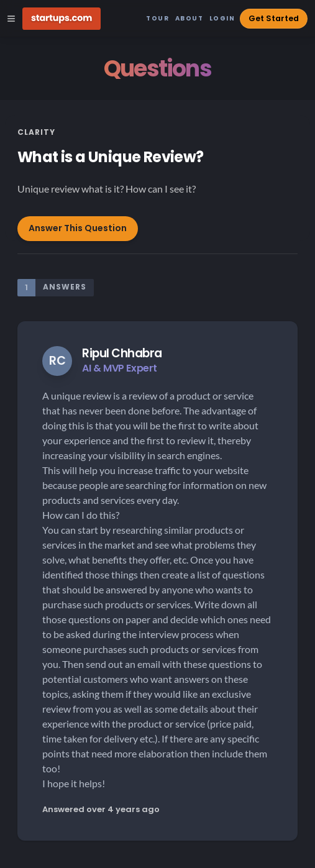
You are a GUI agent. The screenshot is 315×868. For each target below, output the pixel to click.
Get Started (274, 18)
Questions (157, 69)
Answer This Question (78, 228)
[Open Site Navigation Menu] (11, 19)
